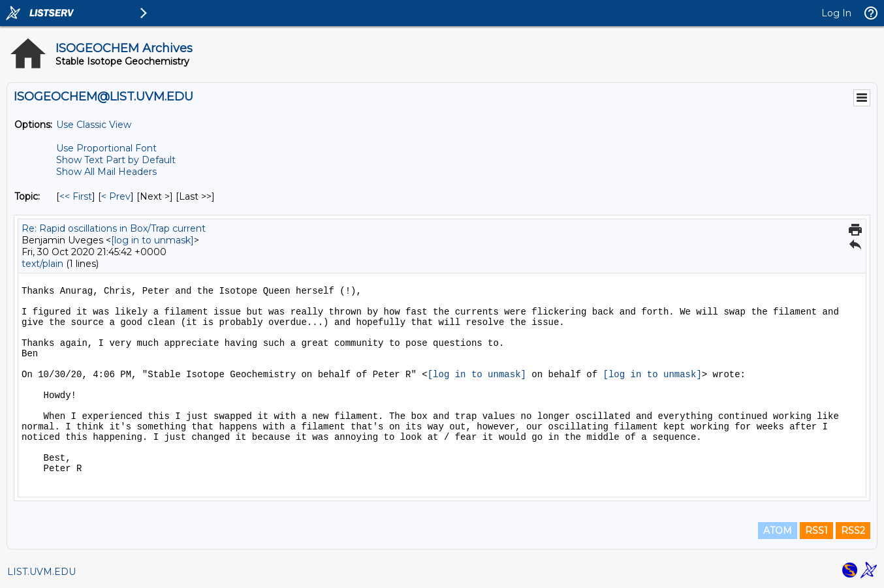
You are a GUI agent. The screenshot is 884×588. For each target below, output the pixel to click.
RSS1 (816, 531)
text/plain (42, 264)
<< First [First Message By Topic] (76, 196)
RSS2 (853, 531)
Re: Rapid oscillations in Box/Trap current (114, 228)
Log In (836, 13)
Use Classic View (94, 125)
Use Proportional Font (106, 148)
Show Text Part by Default (116, 160)
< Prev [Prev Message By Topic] (116, 196)
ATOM (778, 531)
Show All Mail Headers (106, 172)
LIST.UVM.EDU (41, 572)
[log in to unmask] (152, 240)
